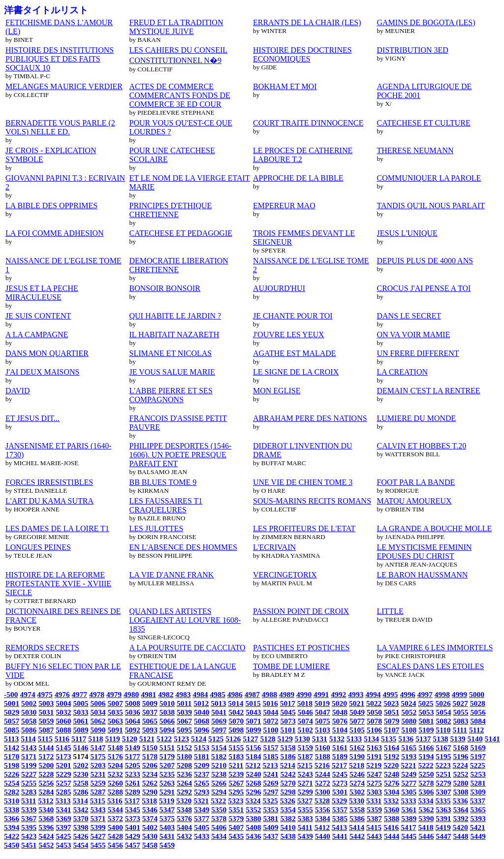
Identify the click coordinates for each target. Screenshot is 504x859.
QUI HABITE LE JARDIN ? (175, 316)
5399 (98, 827)
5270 (288, 783)
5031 (46, 712)
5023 (391, 703)
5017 (288, 703)
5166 (426, 748)
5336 (460, 801)
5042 (236, 712)
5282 (12, 792)
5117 (79, 739)
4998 (442, 694)
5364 (460, 810)
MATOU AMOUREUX (414, 501)
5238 (219, 774)
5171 (29, 756)
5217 (339, 765)
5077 (357, 721)
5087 (46, 730)
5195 (443, 756)
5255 (29, 783)
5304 (392, 792)
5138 (440, 739)
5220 (391, 765)
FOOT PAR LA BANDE (416, 482)
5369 (63, 818)
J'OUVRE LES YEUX (289, 334)
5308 (460, 792)
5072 (270, 721)
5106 (374, 730)
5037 (150, 712)
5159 (305, 748)
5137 (423, 739)
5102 (305, 730)
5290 (150, 792)
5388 (392, 818)
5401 (133, 827)
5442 (357, 836)
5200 (46, 765)
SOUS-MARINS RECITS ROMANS (312, 501)
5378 (219, 818)
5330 (357, 801)
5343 (98, 810)
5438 (288, 836)
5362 (426, 810)
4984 (200, 694)
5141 (492, 739)
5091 (115, 730)
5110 (443, 730)
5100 (270, 730)
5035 (115, 712)
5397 (63, 827)
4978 (97, 694)
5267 (236, 783)
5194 (426, 756)
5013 (218, 703)
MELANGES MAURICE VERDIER (64, 86)
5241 (270, 774)
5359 (374, 810)
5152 (184, 748)
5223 (443, 765)
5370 (80, 818)
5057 (12, 721)
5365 (478, 810)
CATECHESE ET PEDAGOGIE (181, 233)
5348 (184, 810)
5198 (12, 765)
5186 (288, 756)
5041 (219, 712)
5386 (357, 818)
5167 (443, 748)
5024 (408, 703)
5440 (323, 836)
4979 (114, 694)
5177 (133, 756)
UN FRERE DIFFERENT (418, 353)
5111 (460, 730)
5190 (357, 756)
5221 (408, 765)
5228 (46, 774)
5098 (236, 730)
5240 (253, 774)
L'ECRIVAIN (274, 547)
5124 (199, 739)
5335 (443, 801)
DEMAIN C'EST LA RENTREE (429, 391)
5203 (98, 765)
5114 (28, 739)
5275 (374, 783)
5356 (323, 810)
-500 (11, 694)
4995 (390, 694)
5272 (323, 783)
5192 (392, 756)
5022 (374, 703)
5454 (80, 845)
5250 (426, 774)
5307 (443, 792)
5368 (46, 818)
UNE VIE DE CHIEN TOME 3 (303, 482)
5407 (236, 827)
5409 (270, 827)
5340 (46, 810)
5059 (46, 721)
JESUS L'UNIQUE (407, 233)
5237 (202, 774)
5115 (45, 739)
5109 (426, 730)
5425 (63, 836)
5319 (167, 801)
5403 (167, 827)
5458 (150, 845)
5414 (357, 827)
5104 (340, 730)
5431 (167, 836)
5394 (12, 827)
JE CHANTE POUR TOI (293, 316)
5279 (443, 783)
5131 (320, 739)
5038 (167, 712)
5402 (150, 827)
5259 (98, 783)
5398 (80, 827)
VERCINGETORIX (285, 575)
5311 (29, 801)
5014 (236, 703)
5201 (63, 765)
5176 (115, 756)
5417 (408, 827)
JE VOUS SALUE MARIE (172, 372)
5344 (115, 810)
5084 (478, 721)
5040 (202, 712)
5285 (63, 792)
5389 (409, 818)
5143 (29, 748)
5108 (409, 730)
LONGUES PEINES (38, 547)
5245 (340, 774)
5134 (371, 739)
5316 (115, 801)
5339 (29, 810)
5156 (253, 748)
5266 (219, 783)
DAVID (17, 391)
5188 (323, 756)
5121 (147, 739)
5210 (219, 765)
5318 (149, 801)
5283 (29, 792)
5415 (374, 827)
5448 (460, 836)
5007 (115, 703)
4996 (408, 694)
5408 (253, 827)
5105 (357, 730)
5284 (46, 792)
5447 (443, 836)
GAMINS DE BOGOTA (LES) (426, 22)
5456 (115, 845)
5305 (409, 792)
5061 (80, 721)
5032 (63, 712)
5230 (80, 774)
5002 (29, 703)
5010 (167, 703)
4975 (45, 694)
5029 (12, 712)
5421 (478, 827)
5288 (115, 792)
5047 (323, 712)
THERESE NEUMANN (415, 150)
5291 (167, 792)
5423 (29, 836)
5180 (184, 756)
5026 (443, 703)
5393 (478, 818)
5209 (202, 765)
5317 (132, 801)
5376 (184, 818)
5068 (202, 721)
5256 (46, 783)
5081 (426, 721)
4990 (304, 694)
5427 (98, 836)
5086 (29, 730)
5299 (305, 792)
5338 (12, 810)
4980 (131, 694)
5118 (95, 739)
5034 (98, 712)
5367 (29, 818)
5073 (288, 721)
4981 (148, 694)
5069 (219, 721)
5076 (340, 721)
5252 (460, 774)
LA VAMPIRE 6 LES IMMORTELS (435, 648)
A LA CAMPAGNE (37, 334)
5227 (29, 774)
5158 (288, 748)
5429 (133, 836)
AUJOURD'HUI (279, 288)
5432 (184, 836)
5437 (270, 836)
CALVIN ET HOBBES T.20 (422, 446)
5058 (29, 721)
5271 (305, 783)
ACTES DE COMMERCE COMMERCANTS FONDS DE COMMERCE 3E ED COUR (180, 95)
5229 (63, 774)
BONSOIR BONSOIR (165, 288)
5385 (340, 818)
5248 (392, 774)
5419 (443, 827)
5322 (218, 801)
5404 (184, 827)
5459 (167, 845)
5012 (201, 703)
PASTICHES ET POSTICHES (301, 648)
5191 (374, 756)
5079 (392, 721)
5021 (357, 703)
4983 (183, 694)
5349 (202, 810)
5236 (184, 774)
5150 (150, 748)
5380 (253, 818)
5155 (236, 748)
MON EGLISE (277, 391)
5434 (219, 836)
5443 (374, 836)
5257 (63, 783)
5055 (460, 712)
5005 (80, 703)
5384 (323, 818)
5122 (164, 739)
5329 (339, 801)
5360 (392, 810)
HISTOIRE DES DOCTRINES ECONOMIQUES (302, 54)
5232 (115, 774)
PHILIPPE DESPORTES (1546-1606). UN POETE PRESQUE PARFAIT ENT (181, 455)
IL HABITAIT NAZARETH (174, 334)
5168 (460, 748)
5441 (340, 836)
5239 (236, 774)
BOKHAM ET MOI (285, 86)
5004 (63, 703)
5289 (133, 792)
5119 (112, 739)
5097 (219, 730)
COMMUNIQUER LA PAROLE (429, 178)
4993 (356, 694)
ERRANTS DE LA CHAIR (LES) (307, 22)
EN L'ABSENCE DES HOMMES (183, 547)
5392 (460, 818)
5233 (133, 774)
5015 (253, 703)
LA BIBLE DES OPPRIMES (51, 206)
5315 (98, 801)
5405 (202, 827)
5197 (478, 756)
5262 (150, 783)
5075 (323, 721)
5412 (322, 827)
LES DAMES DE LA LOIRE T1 (57, 528)
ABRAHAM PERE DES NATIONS (310, 418)
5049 (357, 712)
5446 (426, 836)
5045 (288, 712)
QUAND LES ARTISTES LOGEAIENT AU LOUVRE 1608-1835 (185, 620)
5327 (305, 801)
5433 (202, 836)
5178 (150, 756)
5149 (133, 748)
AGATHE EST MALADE (295, 353)
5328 (322, 801)
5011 (184, 703)
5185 (270, 756)
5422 (12, 836)
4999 (459, 694)
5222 (425, 765)
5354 (288, 810)
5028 (478, 703)
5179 (167, 756)
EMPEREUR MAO (284, 206)
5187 (305, 756)
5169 (478, 748)
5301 (340, 792)
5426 (80, 836)
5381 (270, 818)
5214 (288, 765)
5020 (339, 703)
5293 (202, 792)
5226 (12, 774)
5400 (115, 827)
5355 (305, 810)
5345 (133, 810)
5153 (202, 748)
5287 (98, 792)
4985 (218, 694)
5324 (253, 801)
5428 (115, 836)
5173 (63, 756)
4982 (166, 694)
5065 (150, 721)
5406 (219, 827)
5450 (12, 845)
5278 (426, 783)
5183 (236, 756)
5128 (268, 739)
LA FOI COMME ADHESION (55, 233)
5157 (270, 748)
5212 (253, 765)
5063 (115, 721)
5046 (305, 712)
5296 (253, 792)
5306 (426, 792)
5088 (63, 730)
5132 (337, 739)
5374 (150, 818)
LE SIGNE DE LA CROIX (296, 372)
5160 (323, 748)
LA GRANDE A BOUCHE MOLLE (435, 528)
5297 (270, 792)
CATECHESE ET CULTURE (424, 123)
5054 (443, 712)
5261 (133, 783)
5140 (475, 739)
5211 (236, 765)
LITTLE (390, 611)
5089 (80, 730)
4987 (252, 694)
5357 (340, 810)
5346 (150, 810)
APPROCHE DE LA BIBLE (298, 178)
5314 (80, 801)
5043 (253, 712)
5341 (63, 810)
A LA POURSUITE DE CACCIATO (188, 648)
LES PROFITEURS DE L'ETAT (304, 528)
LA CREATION (403, 372)
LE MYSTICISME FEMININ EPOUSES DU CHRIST (425, 552)
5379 (236, 818)
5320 (184, 801)
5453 (63, 845)
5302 (357, 792)
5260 (115, 783)
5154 (219, 748)
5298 (288, 792)
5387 (374, 818)
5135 (389, 739)
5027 (460, 703)
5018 (305, 703)
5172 (46, 756)
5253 (478, 774)
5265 (202, 783)
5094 (167, 730)
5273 (340, 783)
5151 (167, 748)
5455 (98, 845)
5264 (184, 783)
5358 (357, 810)
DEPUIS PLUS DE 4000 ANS (425, 261)
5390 (426, 818)
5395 (29, 827)
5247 (374, 774)
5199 (29, 765)
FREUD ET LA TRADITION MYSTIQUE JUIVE (176, 27)
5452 (46, 845)
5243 (305, 774)
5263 (167, 783)
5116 (62, 739)
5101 (288, 730)
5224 (460, 765)
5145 (63, 748)
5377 (202, 818)
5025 (425, 703)
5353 (270, 810)
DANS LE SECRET (409, 316)
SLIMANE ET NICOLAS (171, 353)
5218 (357, 765)
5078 (374, 721)
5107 (392, 730)
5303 (374, 792)
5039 (184, 712)
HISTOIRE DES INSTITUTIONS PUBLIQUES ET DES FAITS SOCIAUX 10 (60, 59)
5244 (323, 774)
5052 (409, 712)
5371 (98, 818)
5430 (150, 836)
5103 (323, 730)
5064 (133, 721)
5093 (150, 730)
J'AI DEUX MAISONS (42, 372)
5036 (133, 712)
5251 (443, 774)
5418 (425, 827)
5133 (354, 739)
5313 (63, 801)
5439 (305, 836)
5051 (392, 712)
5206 (150, 765)
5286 (80, 792)
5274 (357, 783)
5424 (46, 836)
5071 (253, 721)
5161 (340, 748)
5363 (443, 810)
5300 (323, 792)
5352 (253, 810)
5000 (477, 694)
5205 (133, 765)
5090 (98, 730)
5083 (460, 721)
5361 (409, 810)
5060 (63, 721)
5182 (219, 756)
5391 (443, 818)
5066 (167, 721)
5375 (167, 818)
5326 (288, 801)
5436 (253, 836)
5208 (184, 765)
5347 (167, 810)
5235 (167, 774)
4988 (269, 694)
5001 (12, 703)
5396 (46, 827)
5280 (460, 783)
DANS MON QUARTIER (47, 353)
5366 (12, 818)
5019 (322, 703)
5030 (29, 712)
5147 (98, 748)
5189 (340, 756)
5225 (478, 765)
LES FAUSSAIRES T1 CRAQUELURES (166, 505)
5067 (184, 721)
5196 (460, 756)
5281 (478, 783)
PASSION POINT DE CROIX (301, 611)
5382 (288, 818)
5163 (374, 748)
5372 (115, 818)
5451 (29, 845)
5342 (80, 810)
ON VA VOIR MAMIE (414, 334)
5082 (443, 721)
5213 (270, 765)
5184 (253, 756)
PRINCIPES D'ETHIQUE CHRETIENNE (171, 210)
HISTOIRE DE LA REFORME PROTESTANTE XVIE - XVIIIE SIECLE (58, 584)
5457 (133, 845)
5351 (236, 810)
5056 (478, 712)
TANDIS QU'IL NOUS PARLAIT (431, 206)
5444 (392, 836)
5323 (236, 801)
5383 (305, 818)
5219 (374, 765)
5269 (270, 783)
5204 (115, 765)
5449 (478, 836)
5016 (270, 703)
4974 (28, 694)
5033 (80, 712)
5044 (270, 712)
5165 (409, 748)
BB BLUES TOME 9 (163, 482)
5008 (133, 703)
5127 (250, 739)
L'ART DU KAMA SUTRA (49, 501)
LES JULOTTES (157, 528)
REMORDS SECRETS (42, 648)
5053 (426, 712)
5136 (406, 739)
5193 (409, 756)
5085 (12, 730)
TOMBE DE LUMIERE (291, 666)
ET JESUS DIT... (32, 418)
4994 (373, 694)
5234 (150, 774)
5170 (12, 756)
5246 (357, 774)
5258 (80, 783)
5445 (409, 836)
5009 (150, 703)
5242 (288, 774)
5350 (219, 810)
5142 (12, 748)
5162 (357, 748)
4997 (425, 694)
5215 (305, 765)
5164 (392, 748)
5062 (98, 721)
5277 (409, 783)
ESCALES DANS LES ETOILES (431, 666)
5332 (391, 801)
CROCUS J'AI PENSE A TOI (424, 288)
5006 (98, 703)
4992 (338, 694)
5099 (253, 730)
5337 (478, 801)
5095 (184, 730)
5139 (457, 739)
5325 (270, 801)
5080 (409, 721)
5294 (219, 792)
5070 (236, 721)
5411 (305, 827)
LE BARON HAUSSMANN (423, 575)
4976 (62, 694)
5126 (233, 739)
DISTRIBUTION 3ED (413, 50)
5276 (392, 783)
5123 (181, 739)
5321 (201, 801)
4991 (321, 694)
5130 (302, 739)
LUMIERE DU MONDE (417, 418)
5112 (476, 730)
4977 (79, 694)
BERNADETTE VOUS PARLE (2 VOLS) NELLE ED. (60, 127)
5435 (236, 836)
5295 (236, 792)
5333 (408, 801)
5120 (130, 739)
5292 (184, 792)
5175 (98, 756)
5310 (12, 801)
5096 (202, 730)
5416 (391, 827)
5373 (133, 818)
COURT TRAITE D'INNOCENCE (308, 123)
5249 (409, 774)
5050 (374, 712)
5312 (46, 801)
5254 (12, 783)
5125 (216, 739)
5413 (339, 827)
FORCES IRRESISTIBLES (49, 482)
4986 (235, 694)
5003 (46, 703)
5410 (288, 827)
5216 (322, 765)
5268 (253, 783)
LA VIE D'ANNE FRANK (172, 575)
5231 (98, 774)
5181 (202, 756)
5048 (340, 712)
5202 (80, 765)
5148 (115, 748)
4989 (287, 694)
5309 (478, 792)
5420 (460, 827)
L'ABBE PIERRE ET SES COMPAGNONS (171, 395)
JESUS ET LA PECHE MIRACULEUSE (42, 293)
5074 (305, 721)
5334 (425, 801)
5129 (285, 739)
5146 (80, 748)
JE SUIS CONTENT (38, 316)
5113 (11, 739)
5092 (133, 730)
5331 (374, 801)
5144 (46, 748)
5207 (167, 765)
